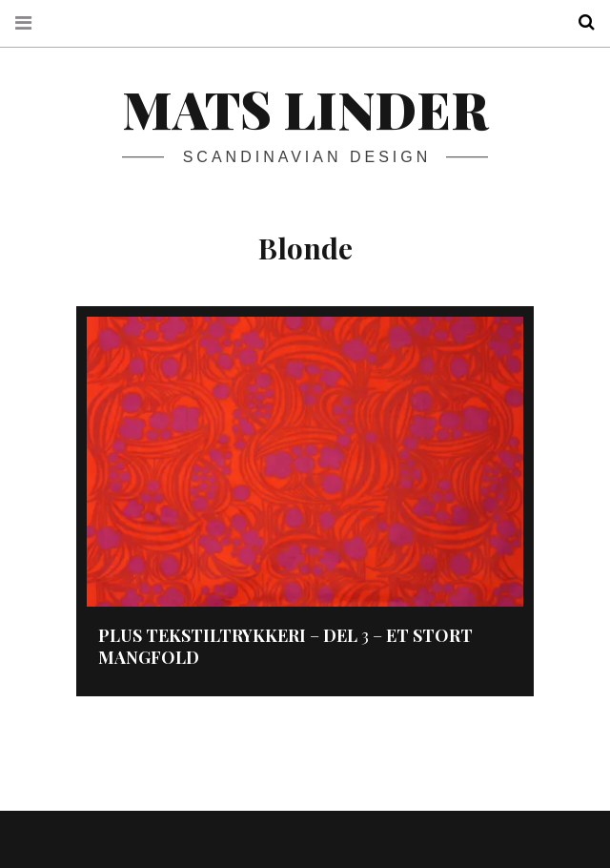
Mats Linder (305, 109)
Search (579, 22)
